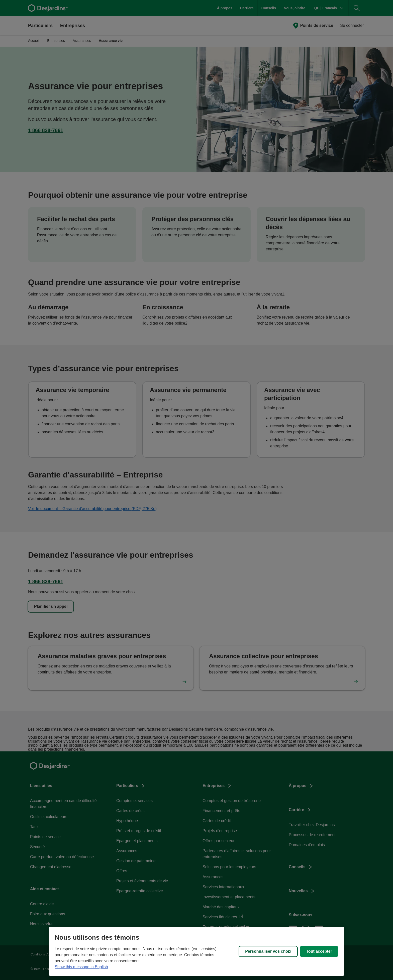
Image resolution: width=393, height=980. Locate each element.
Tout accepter (319, 951)
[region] (197, 951)
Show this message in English (81, 967)
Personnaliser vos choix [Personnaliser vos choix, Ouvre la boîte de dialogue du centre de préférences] (268, 951)
